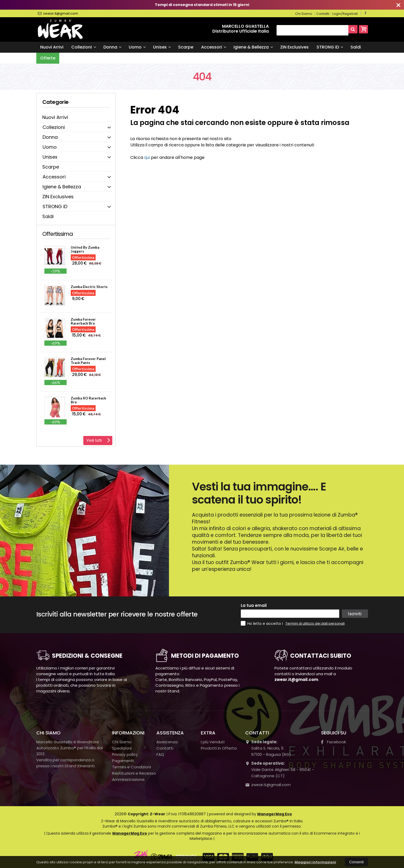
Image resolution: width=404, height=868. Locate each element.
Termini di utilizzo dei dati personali (315, 623)
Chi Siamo (304, 14)
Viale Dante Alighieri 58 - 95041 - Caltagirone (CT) (280, 770)
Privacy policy (125, 754)
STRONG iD (330, 47)
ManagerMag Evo (275, 814)
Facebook (333, 742)
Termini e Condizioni (131, 767)
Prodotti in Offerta (219, 748)
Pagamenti (123, 761)
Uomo (137, 47)
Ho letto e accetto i (262, 623)
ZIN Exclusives (294, 47)
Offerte (48, 58)
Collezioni (84, 47)
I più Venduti (213, 742)
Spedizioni (122, 748)
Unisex (162, 47)
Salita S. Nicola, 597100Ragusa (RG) (268, 748)
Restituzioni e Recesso (134, 773)
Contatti (323, 14)
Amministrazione (128, 779)
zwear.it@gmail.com (58, 14)
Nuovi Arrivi (52, 47)
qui (147, 157)
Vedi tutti (98, 440)
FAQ (160, 754)
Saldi (356, 47)
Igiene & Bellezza (253, 47)
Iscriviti (355, 614)
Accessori (214, 47)
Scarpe (186, 47)
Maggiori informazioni (315, 862)
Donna (112, 47)
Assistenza (167, 742)
